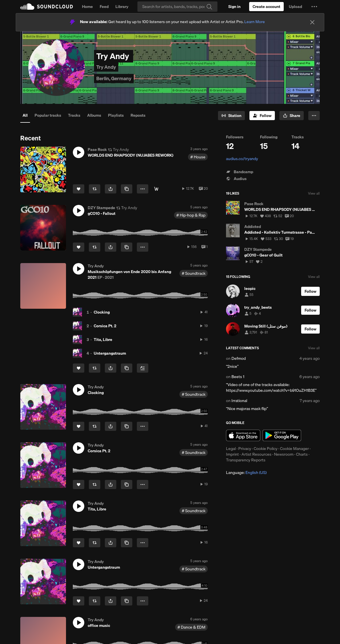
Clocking (102, 312)
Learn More (255, 22)
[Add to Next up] (143, 368)
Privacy (245, 449)
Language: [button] (246, 473)
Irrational (239, 401)
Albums (94, 115)
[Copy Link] (127, 189)
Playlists (116, 115)
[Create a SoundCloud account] (266, 7)
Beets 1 (238, 377)
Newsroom (284, 454)
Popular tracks (48, 115)
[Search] (177, 7)
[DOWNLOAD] (156, 189)
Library (122, 7)
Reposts (138, 115)
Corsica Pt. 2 (105, 326)
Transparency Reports (246, 460)
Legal (231, 449)
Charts (302, 454)
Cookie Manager (294, 449)
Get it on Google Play (282, 435)
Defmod (239, 358)
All (25, 115)
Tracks (74, 115)
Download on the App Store (243, 435)
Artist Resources (256, 454)
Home (87, 7)
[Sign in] (234, 7)
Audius (236, 179)
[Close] (312, 22)
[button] (314, 7)
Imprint (232, 454)
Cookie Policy (266, 449)
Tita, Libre (103, 340)
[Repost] (95, 189)
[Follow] (262, 116)
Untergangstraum (110, 353)
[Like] (79, 189)
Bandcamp (240, 172)
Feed (104, 7)
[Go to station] (231, 116)
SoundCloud (47, 7)
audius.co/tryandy (242, 159)
